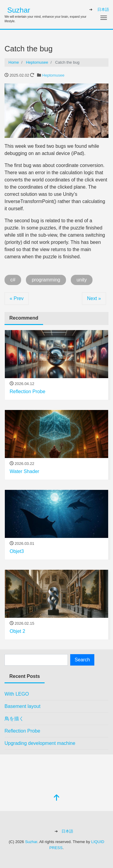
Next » (94, 298)
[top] (57, 798)
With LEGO (17, 694)
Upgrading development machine (40, 743)
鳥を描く (14, 719)
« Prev (17, 298)
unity (82, 280)
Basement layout (22, 706)
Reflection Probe (22, 731)
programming (46, 280)
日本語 (103, 9)
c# (13, 280)
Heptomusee (53, 75)
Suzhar (19, 10)
